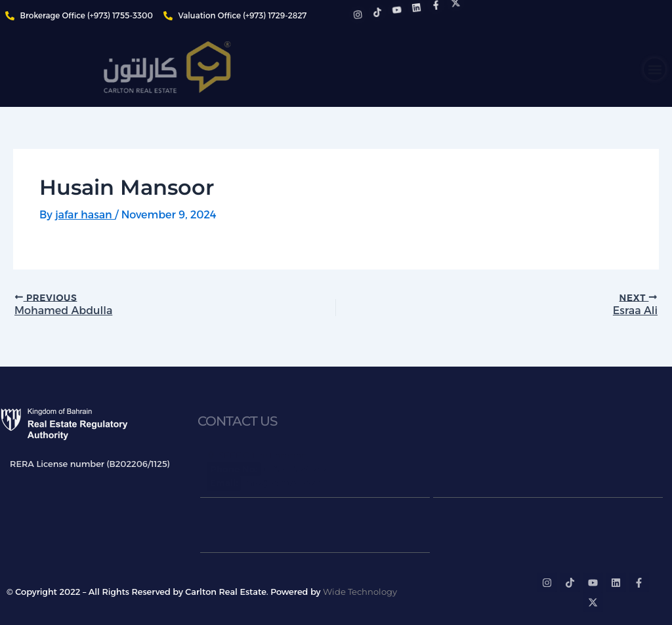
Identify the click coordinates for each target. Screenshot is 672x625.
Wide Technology (360, 592)
